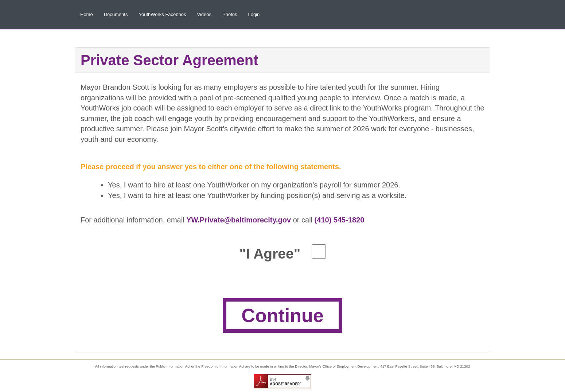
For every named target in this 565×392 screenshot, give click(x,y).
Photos (230, 14)
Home (87, 14)
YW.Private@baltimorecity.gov (239, 220)
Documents (116, 14)
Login (254, 14)
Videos (204, 14)
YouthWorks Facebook (162, 14)
